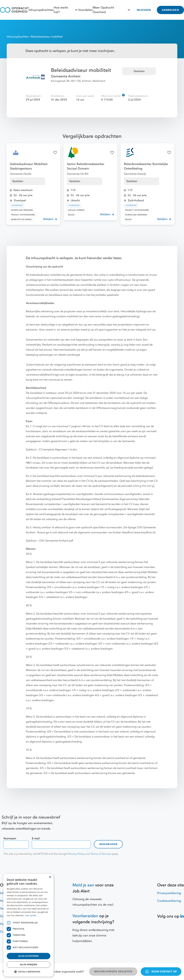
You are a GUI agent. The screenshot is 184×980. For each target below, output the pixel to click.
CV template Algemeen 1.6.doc (58, 450)
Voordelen (85, 10)
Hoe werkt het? (66, 10)
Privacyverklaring (169, 893)
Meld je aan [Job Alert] (83, 885)
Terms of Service (101, 854)
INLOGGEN (144, 10)
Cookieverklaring (169, 901)
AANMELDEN (170, 10)
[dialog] (29, 925)
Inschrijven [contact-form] (108, 844)
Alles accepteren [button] (29, 956)
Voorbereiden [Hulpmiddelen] (85, 916)
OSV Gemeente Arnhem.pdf (56, 541)
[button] (29, 972)
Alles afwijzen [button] (29, 965)
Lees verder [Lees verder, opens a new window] (31, 915)
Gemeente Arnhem (66, 76)
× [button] (50, 877)
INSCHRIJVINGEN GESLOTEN (113, 972)
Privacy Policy (76, 854)
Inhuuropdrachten (41, 10)
